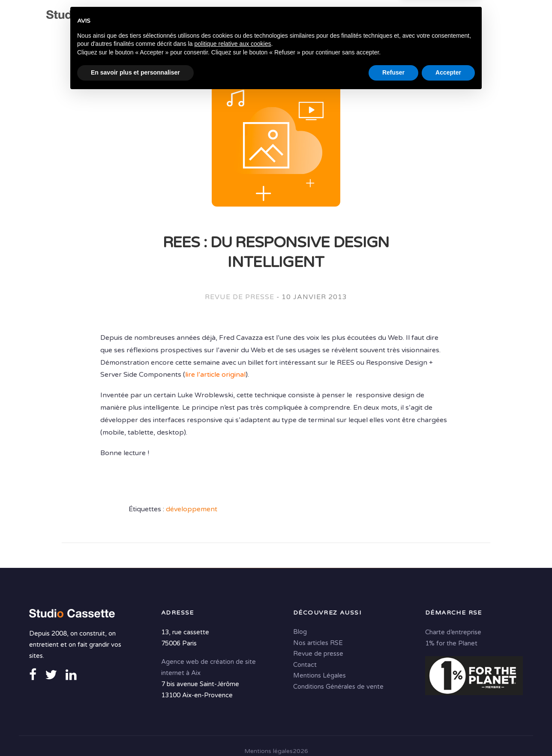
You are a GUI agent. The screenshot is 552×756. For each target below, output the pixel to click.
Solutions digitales (382, 18)
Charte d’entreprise (453, 632)
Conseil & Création (295, 18)
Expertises (228, 18)
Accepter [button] (448, 732)
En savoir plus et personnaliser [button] (135, 732)
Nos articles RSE (318, 642)
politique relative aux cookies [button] (232, 704)
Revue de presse (239, 298)
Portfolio (450, 18)
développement (192, 510)
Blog (300, 632)
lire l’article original (215, 376)
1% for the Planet (451, 643)
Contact (202, 34)
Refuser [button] (393, 732)
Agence (185, 18)
